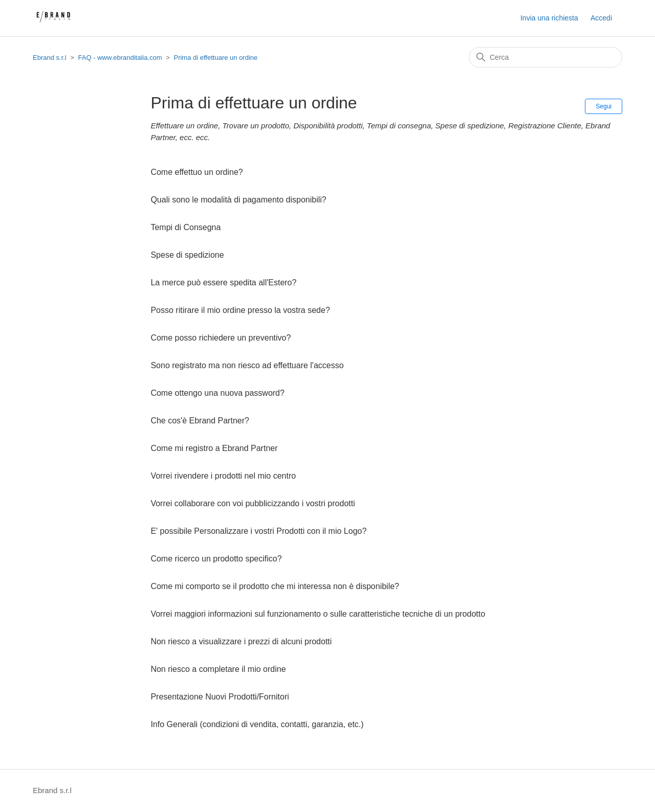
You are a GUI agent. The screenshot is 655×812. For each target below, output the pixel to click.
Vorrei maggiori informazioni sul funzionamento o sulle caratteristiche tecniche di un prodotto (318, 614)
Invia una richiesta (549, 18)
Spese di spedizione (187, 255)
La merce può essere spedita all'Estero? (223, 283)
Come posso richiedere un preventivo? (221, 338)
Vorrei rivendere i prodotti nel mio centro (223, 476)
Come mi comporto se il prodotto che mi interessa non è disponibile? (275, 586)
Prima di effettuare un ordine (215, 58)
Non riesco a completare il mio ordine (218, 669)
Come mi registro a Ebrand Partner (214, 448)
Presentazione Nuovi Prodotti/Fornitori (220, 697)
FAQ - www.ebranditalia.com (120, 58)
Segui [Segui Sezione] (604, 106)
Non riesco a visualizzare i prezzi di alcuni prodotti (241, 641)
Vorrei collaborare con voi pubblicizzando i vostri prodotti (253, 503)
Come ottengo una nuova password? (217, 393)
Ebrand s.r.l (50, 58)
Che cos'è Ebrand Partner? (200, 421)
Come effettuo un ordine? (196, 172)
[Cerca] (545, 57)
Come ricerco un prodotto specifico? (216, 559)
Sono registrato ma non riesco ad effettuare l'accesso (247, 365)
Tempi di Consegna (185, 227)
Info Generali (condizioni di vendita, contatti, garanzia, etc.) (257, 724)
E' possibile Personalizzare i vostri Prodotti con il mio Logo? (258, 531)
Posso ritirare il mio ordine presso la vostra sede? (240, 310)
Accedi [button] (601, 18)
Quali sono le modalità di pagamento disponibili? (238, 200)
